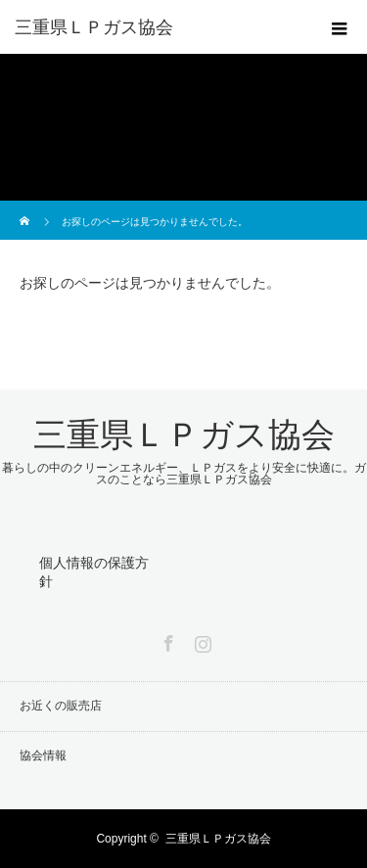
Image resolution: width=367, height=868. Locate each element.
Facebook (166, 640)
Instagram (201, 640)
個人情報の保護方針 (94, 572)
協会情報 (43, 755)
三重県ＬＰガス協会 (94, 27)
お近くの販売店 (61, 706)
